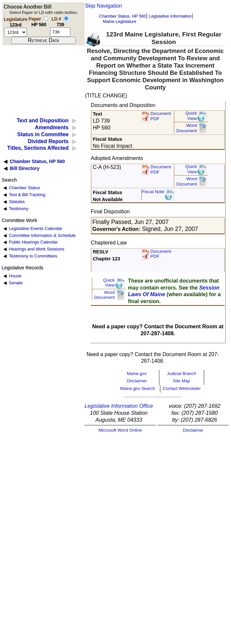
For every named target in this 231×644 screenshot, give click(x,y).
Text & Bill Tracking (27, 195)
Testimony (19, 209)
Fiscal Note (153, 192)
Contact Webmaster (182, 388)
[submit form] (43, 40)
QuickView (191, 116)
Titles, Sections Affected (38, 148)
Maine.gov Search (138, 388)
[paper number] (39, 32)
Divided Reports (48, 141)
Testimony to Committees (33, 256)
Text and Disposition (42, 120)
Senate (16, 283)
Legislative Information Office (119, 406)
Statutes (17, 202)
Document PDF (161, 116)
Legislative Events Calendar (36, 228)
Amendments (52, 127)
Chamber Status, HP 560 (122, 16)
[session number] (16, 32)
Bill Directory (25, 168)
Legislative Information (170, 16)
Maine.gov (137, 374)
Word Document (187, 128)
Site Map (181, 381)
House (15, 276)
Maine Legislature (119, 21)
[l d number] (60, 32)
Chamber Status (25, 188)
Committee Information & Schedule (42, 235)
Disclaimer (137, 381)
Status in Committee (43, 134)
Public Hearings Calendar (33, 242)
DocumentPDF (161, 169)
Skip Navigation (103, 6)
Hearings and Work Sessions (37, 249)
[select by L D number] (66, 18)
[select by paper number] (46, 18)
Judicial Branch (182, 374)
